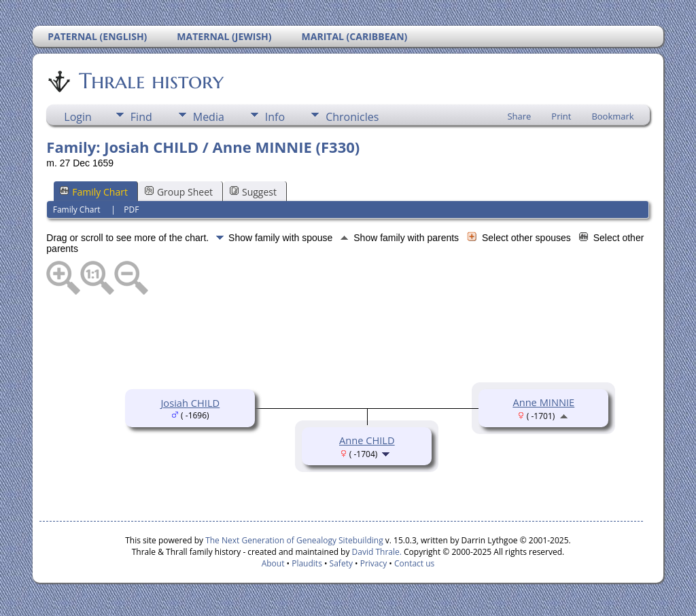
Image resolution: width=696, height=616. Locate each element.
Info (275, 117)
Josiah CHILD (190, 403)
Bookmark (612, 116)
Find (141, 117)
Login (78, 117)
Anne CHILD (367, 440)
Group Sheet (179, 192)
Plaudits (307, 563)
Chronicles (352, 117)
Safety (341, 563)
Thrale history (150, 81)
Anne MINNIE (543, 402)
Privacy (374, 563)
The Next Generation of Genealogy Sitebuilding (294, 540)
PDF (131, 210)
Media (209, 117)
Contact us (414, 563)
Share (519, 116)
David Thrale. (375, 552)
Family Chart (94, 192)
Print (561, 116)
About (273, 563)
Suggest (253, 192)
